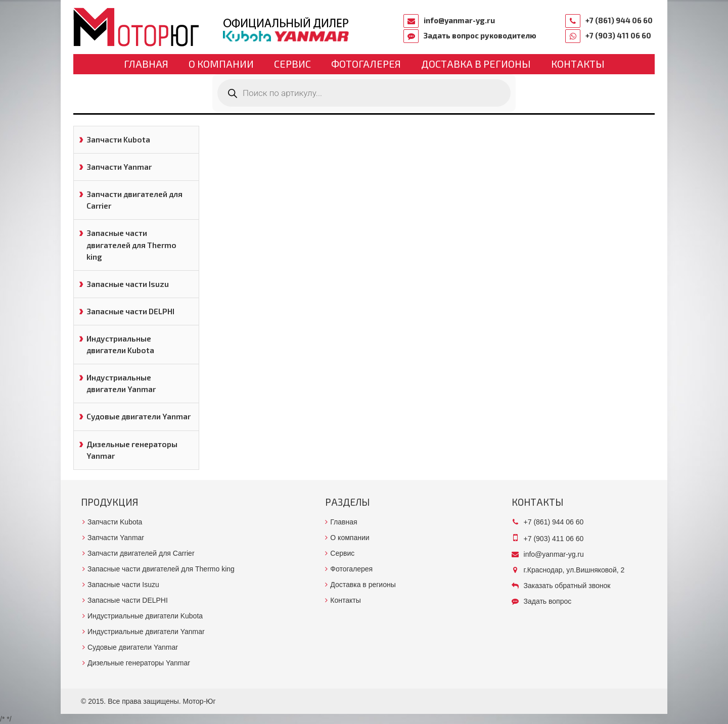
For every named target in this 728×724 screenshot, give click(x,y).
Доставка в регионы (476, 64)
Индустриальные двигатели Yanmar (121, 383)
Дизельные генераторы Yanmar (132, 450)
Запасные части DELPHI (130, 311)
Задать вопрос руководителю (480, 35)
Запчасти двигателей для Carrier (134, 200)
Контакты (578, 64)
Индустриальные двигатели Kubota (120, 344)
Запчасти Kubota (118, 139)
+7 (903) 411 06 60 (618, 35)
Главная (146, 64)
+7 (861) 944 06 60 (619, 20)
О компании (221, 64)
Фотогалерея (366, 64)
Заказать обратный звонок (567, 586)
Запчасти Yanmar (119, 167)
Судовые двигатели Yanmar (139, 416)
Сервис (292, 64)
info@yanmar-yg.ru (459, 20)
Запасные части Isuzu (128, 284)
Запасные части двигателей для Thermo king (131, 245)
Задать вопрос (548, 601)
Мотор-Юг (199, 701)
